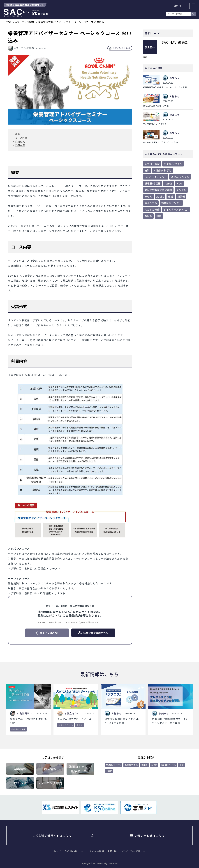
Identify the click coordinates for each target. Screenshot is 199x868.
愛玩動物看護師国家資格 (158, 190)
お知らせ (20, 783)
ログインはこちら (47, 633)
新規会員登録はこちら (93, 633)
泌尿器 (181, 196)
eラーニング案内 (50, 783)
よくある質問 (97, 851)
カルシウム (151, 203)
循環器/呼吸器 (153, 183)
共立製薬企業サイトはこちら (52, 836)
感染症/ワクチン (173, 164)
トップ (57, 851)
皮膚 (171, 196)
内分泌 (169, 183)
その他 (148, 196)
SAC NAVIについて (75, 851)
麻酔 (147, 170)
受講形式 (20, 141)
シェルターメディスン (176, 210)
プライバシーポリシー (133, 851)
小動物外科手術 (163, 170)
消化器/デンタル (180, 177)
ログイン (178, 6)
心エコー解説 (152, 164)
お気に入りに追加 (121, 48)
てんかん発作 (152, 210)
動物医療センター (171, 203)
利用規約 (113, 851)
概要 (18, 134)
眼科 (159, 216)
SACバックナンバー (156, 177)
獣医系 (148, 216)
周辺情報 (50, 769)
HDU (179, 183)
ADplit (160, 196)
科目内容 (20, 145)
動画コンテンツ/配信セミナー (80, 769)
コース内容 (21, 138)
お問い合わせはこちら (150, 836)
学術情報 (20, 769)
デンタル (181, 190)
